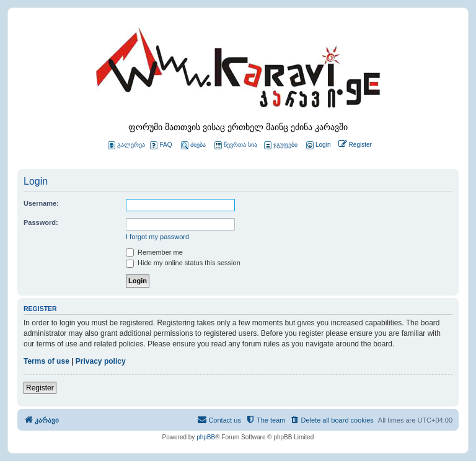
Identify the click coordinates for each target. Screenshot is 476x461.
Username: (41, 203)
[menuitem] (317, 145)
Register (40, 388)
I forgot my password (157, 237)
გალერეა (126, 145)
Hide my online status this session (183, 263)
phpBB (206, 437)
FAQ (161, 145)
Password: (41, 222)
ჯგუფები (281, 145)
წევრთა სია (236, 145)
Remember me (154, 252)
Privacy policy (101, 361)
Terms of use (46, 361)
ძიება (193, 145)
